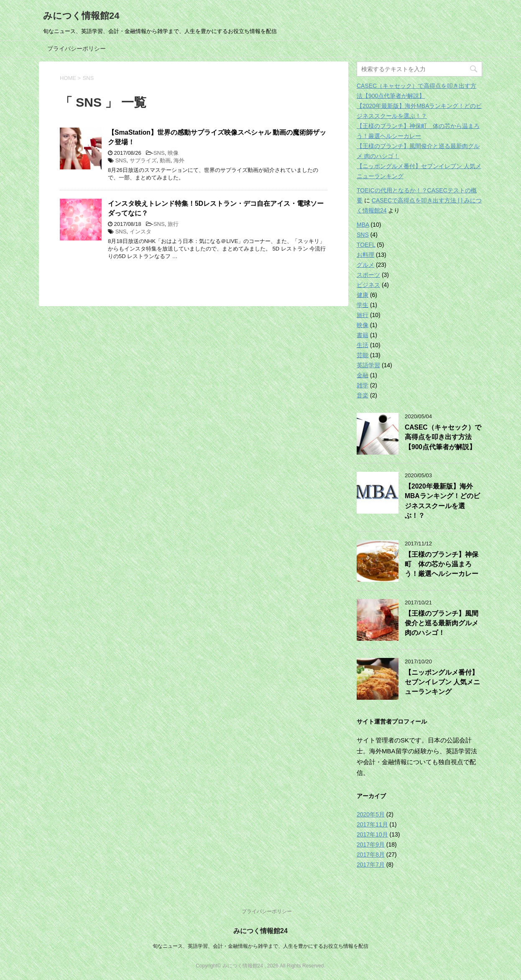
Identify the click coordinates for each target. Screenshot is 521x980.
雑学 (363, 385)
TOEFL (366, 245)
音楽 (363, 395)
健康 (363, 295)
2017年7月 (371, 865)
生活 (363, 345)
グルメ (365, 265)
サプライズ (143, 160)
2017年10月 (372, 834)
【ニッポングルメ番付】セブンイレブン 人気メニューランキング (442, 682)
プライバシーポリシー (77, 49)
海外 (179, 160)
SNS (159, 153)
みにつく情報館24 (81, 16)
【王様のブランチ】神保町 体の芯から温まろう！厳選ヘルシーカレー (442, 564)
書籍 (363, 335)
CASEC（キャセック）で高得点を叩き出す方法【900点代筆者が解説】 (443, 437)
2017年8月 (371, 855)
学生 (363, 305)
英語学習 (368, 365)
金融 (363, 375)
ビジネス (368, 285)
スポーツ (368, 275)
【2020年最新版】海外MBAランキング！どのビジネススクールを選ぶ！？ (442, 501)
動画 (165, 160)
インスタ (140, 232)
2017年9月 (371, 844)
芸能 (363, 355)
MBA (363, 225)
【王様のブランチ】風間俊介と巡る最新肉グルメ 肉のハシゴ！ (442, 623)
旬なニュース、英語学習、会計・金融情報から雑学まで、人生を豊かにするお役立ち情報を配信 (260, 946)
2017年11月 (372, 824)
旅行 (173, 224)
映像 (173, 153)
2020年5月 (371, 814)
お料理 (365, 255)
